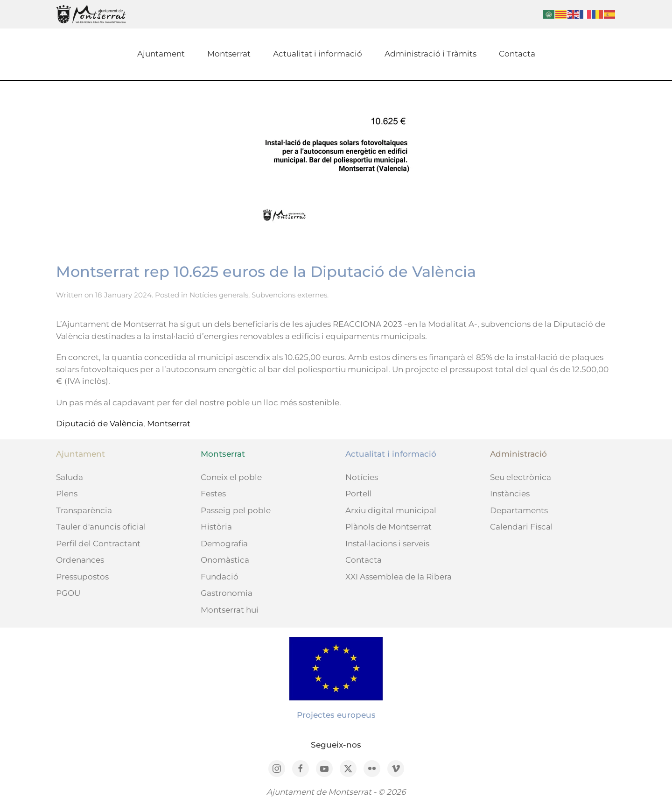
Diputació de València (100, 424)
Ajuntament (161, 54)
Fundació (220, 577)
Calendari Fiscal (521, 527)
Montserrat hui (230, 610)
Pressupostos (82, 577)
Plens (67, 494)
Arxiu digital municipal (391, 510)
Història (216, 527)
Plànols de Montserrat (388, 527)
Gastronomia (227, 593)
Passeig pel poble (236, 510)
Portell (359, 494)
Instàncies (510, 494)
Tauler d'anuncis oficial (101, 527)
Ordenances (80, 560)
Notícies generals (219, 295)
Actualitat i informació (318, 54)
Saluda (70, 477)
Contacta (517, 54)
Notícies (362, 477)
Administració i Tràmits (430, 54)
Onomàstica (225, 560)
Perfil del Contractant (98, 544)
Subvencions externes (289, 295)
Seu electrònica (521, 477)
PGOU (68, 593)
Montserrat (229, 54)
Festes (213, 494)
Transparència (84, 510)
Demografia (224, 544)
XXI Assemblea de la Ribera (399, 577)
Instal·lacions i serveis (387, 544)
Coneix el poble (231, 477)
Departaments (519, 510)
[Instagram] (277, 769)
